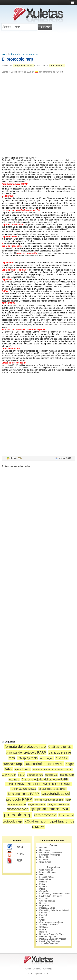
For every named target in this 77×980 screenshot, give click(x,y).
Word (15, 847)
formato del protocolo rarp (25, 746)
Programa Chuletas (23, 66)
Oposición (44, 860)
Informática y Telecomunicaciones (55, 894)
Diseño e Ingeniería (48, 937)
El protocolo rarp (17, 59)
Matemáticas (45, 879)
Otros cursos (45, 862)
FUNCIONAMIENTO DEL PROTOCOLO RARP (38, 784)
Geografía (44, 891)
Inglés (42, 889)
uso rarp (14, 780)
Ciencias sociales (47, 901)
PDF (14, 861)
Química (43, 887)
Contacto (37, 969)
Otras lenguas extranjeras (51, 922)
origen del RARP (37, 804)
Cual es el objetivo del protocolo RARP (45, 780)
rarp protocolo (45, 815)
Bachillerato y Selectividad (51, 852)
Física (42, 884)
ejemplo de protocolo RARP (50, 809)
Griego (42, 920)
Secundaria (45, 850)
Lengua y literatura (48, 872)
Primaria (43, 848)
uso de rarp (67, 775)
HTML (15, 854)
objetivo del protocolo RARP (52, 789)
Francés (43, 913)
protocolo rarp (18, 815)
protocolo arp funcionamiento (49, 800)
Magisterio (44, 906)
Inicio (5, 54)
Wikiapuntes (37, 974)
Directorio (15, 54)
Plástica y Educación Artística (53, 939)
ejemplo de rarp (35, 775)
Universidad (45, 857)
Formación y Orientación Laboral (54, 910)
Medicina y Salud (47, 908)
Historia (43, 875)
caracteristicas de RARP (44, 764)
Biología (43, 882)
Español (43, 915)
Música (43, 929)
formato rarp (52, 775)
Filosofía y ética (46, 877)
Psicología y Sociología (50, 941)
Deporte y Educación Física (52, 934)
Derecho (43, 903)
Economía (44, 898)
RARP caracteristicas (23, 789)
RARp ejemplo (28, 758)
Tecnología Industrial (49, 925)
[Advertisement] (38, 42)
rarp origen (47, 758)
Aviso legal (47, 969)
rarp (22, 774)
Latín (42, 918)
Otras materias (30, 54)
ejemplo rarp (23, 769)
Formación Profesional (50, 855)
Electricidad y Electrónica (51, 896)
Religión (43, 932)
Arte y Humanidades (49, 944)
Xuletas (28, 969)
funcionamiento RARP (23, 794)
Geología (44, 927)
